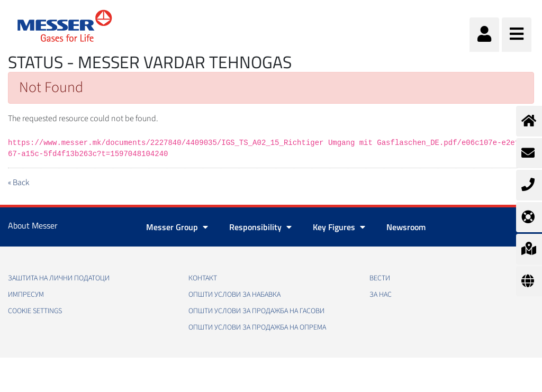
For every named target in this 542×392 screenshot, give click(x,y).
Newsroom (406, 227)
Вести (380, 278)
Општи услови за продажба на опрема (257, 327)
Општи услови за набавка (234, 295)
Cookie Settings (35, 311)
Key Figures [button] (339, 227)
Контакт (203, 278)
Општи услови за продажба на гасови (256, 311)
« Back (19, 183)
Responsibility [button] (260, 227)
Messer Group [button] (177, 227)
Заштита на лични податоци (59, 278)
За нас (381, 295)
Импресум (26, 295)
